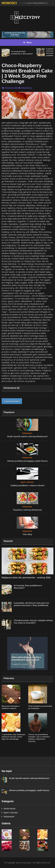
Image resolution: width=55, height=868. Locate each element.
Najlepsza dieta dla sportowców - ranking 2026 (26, 578)
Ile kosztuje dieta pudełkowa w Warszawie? (22, 53)
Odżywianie (26, 88)
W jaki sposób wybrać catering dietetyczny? (32, 3)
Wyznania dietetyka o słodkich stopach (11, 707)
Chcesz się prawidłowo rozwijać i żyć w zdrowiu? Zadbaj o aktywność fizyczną (39, 738)
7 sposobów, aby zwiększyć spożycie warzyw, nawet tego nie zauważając (13, 737)
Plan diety (27, 534)
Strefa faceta (9, 809)
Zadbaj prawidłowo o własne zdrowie (27, 485)
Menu (28, 42)
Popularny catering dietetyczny (28, 510)
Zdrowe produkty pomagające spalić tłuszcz (28, 461)
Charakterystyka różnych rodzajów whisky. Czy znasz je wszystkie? (33, 622)
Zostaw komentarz (12, 401)
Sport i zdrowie (27, 482)
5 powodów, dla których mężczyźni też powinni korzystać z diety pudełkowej (31, 604)
